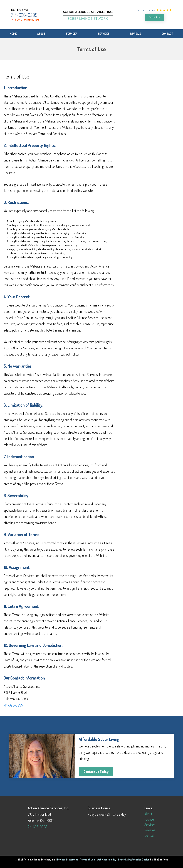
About (41, 34)
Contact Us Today (96, 772)
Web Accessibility (106, 860)
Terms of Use (87, 860)
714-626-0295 (24, 15)
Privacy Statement (68, 860)
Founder (72, 34)
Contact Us (154, 17)
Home (13, 34)
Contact (167, 34)
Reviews (136, 34)
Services (104, 34)
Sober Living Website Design (134, 860)
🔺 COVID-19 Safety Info (25, 20)
